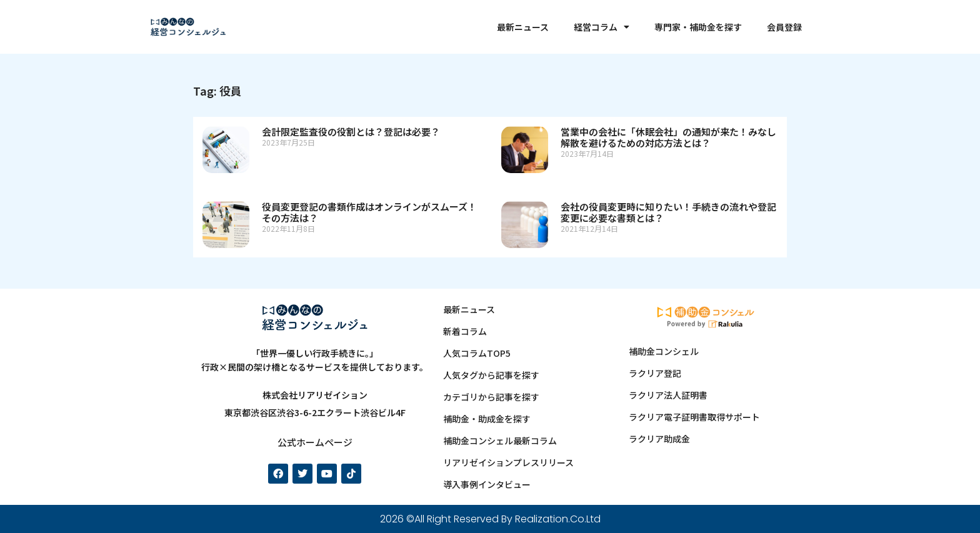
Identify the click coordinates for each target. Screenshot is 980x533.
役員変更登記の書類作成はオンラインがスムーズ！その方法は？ (369, 212)
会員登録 (784, 27)
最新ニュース (523, 27)
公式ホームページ (315, 442)
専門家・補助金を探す (698, 27)
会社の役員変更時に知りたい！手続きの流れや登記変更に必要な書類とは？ (668, 212)
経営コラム (602, 27)
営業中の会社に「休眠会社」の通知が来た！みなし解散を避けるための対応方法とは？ (668, 137)
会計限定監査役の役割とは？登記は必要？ (351, 132)
